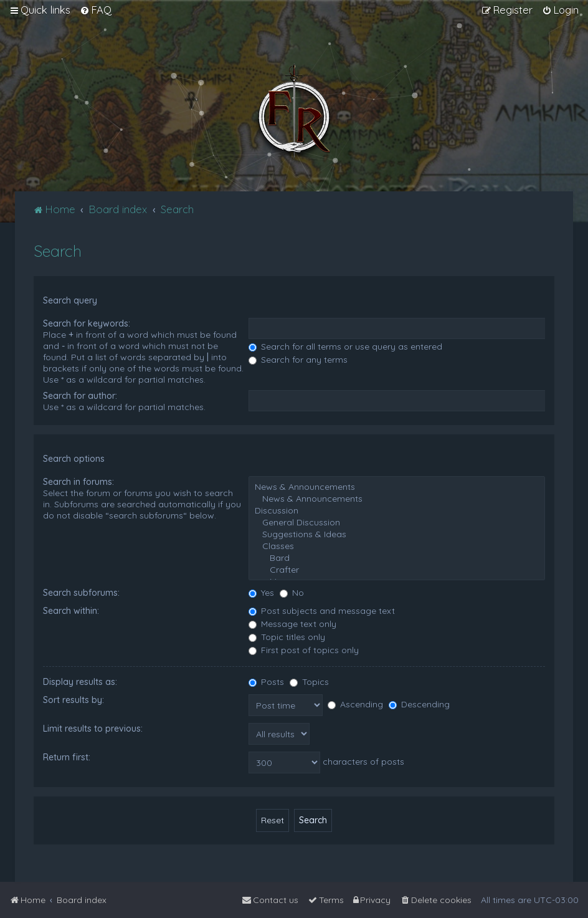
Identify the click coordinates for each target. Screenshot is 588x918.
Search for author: (80, 396)
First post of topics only (304, 650)
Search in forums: (78, 482)
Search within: (71, 611)
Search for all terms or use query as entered (345, 347)
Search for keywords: (87, 323)
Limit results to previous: (93, 729)
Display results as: (80, 682)
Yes (261, 593)
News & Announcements (397, 487)
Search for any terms (298, 360)
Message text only (292, 624)
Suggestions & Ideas (397, 534)
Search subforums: (81, 593)
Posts (266, 682)
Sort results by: (73, 700)
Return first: (67, 757)
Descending (419, 704)
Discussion (397, 511)
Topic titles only (287, 637)
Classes (397, 546)
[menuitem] (96, 10)
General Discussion (397, 523)
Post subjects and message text (322, 611)
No (292, 593)
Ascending (355, 704)
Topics (309, 682)
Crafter (397, 570)
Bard (397, 558)
